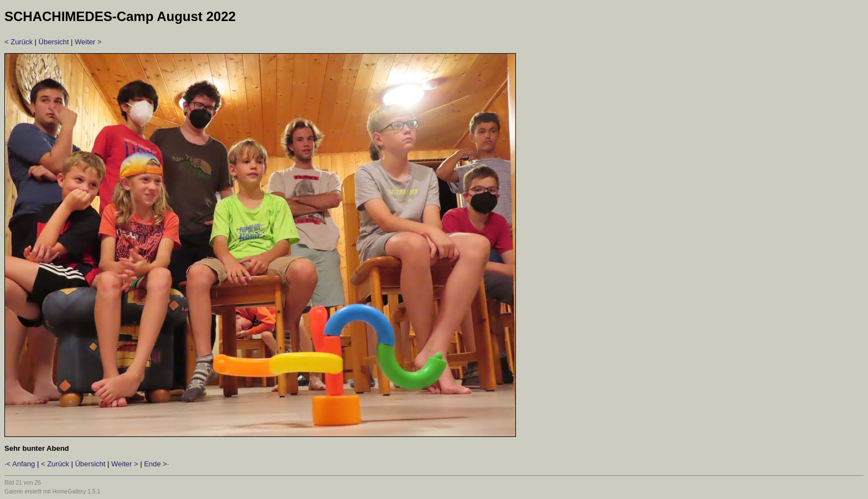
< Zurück (19, 42)
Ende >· (156, 464)
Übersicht (54, 42)
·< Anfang (20, 464)
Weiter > (88, 42)
